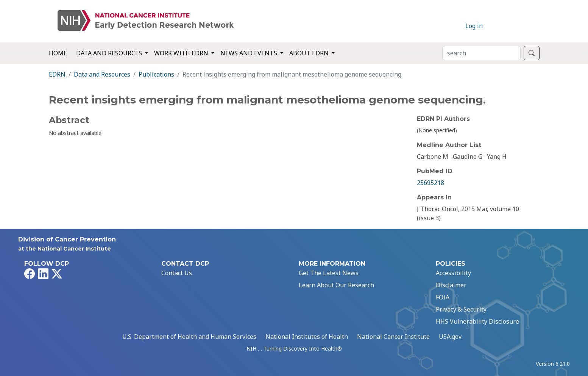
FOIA (443, 297)
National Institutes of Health (307, 337)
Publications (156, 74)
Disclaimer (451, 285)
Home (58, 53)
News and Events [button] (250, 53)
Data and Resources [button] (110, 53)
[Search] (481, 53)
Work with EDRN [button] (182, 53)
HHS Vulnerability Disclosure (477, 321)
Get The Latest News (329, 273)
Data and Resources (102, 74)
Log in (474, 26)
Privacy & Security (461, 309)
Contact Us (177, 273)
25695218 (430, 183)
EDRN (57, 74)
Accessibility (453, 273)
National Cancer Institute (393, 337)
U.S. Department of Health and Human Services (189, 337)
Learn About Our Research (336, 285)
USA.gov (450, 337)
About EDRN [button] (310, 53)
